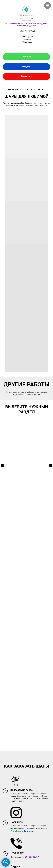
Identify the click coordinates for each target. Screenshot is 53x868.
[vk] (5, 804)
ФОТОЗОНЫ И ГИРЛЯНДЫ (27, 460)
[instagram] (14, 804)
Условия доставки (10, 771)
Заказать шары (9, 760)
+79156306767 (27, 31)
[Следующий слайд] (51, 452)
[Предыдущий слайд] (2, 452)
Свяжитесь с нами (10, 782)
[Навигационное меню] (47, 5)
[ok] (9, 804)
